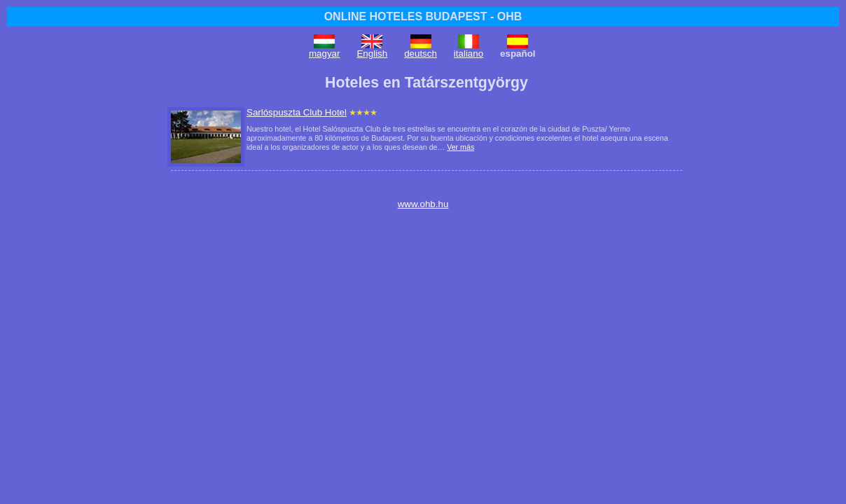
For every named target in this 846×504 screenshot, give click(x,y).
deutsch (421, 54)
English (372, 54)
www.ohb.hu (423, 204)
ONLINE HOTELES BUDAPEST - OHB (423, 16)
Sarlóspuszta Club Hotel (297, 112)
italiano (469, 54)
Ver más (460, 147)
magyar (324, 54)
